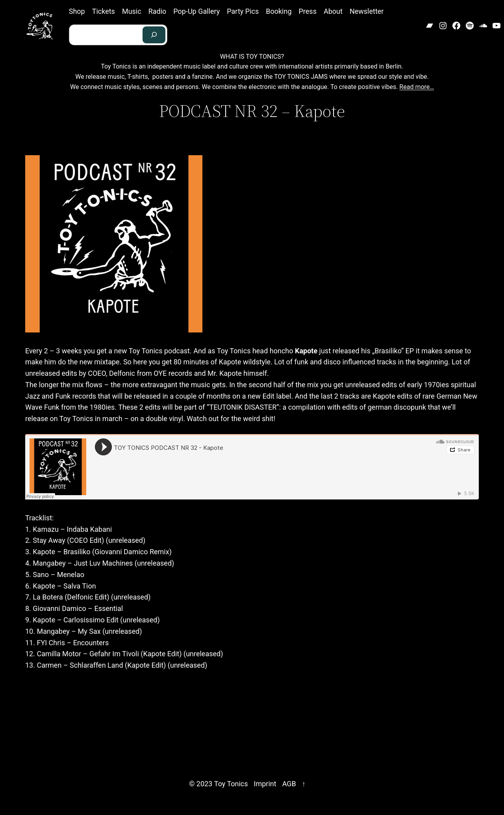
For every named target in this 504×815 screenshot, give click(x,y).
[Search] (154, 35)
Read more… (417, 87)
